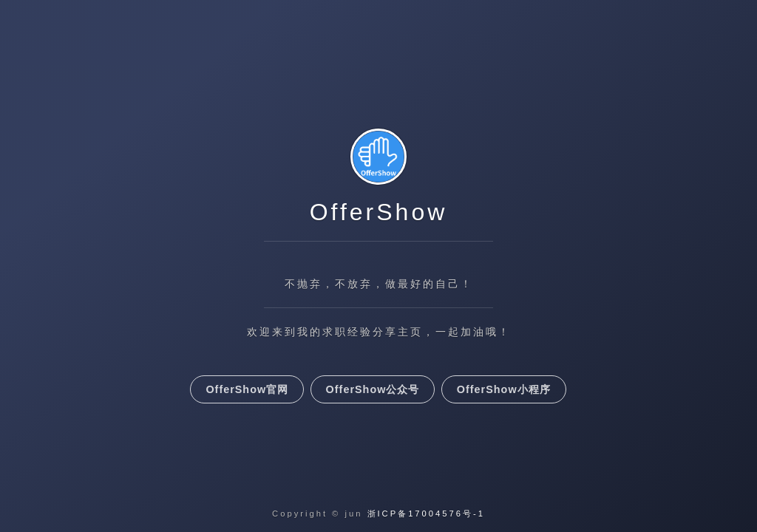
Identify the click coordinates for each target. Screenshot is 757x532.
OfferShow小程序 (504, 389)
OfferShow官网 (247, 389)
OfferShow (379, 212)
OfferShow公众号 (373, 389)
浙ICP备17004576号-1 (426, 514)
